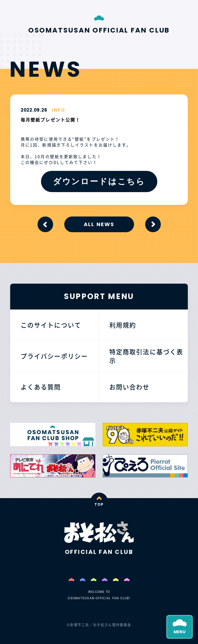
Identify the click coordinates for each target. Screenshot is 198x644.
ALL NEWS (99, 224)
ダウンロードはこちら (99, 181)
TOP (99, 504)
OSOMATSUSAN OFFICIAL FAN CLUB (99, 30)
